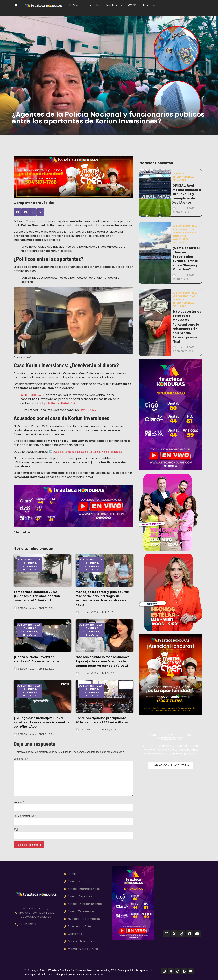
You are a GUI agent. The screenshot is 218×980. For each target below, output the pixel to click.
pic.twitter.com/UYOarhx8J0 (59, 403)
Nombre (19, 802)
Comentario (21, 759)
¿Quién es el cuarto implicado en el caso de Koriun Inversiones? (88, 452)
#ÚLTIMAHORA (33, 395)
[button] (17, 212)
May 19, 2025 (88, 410)
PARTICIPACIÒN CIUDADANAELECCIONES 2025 (171, 737)
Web (16, 830)
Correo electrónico (25, 816)
